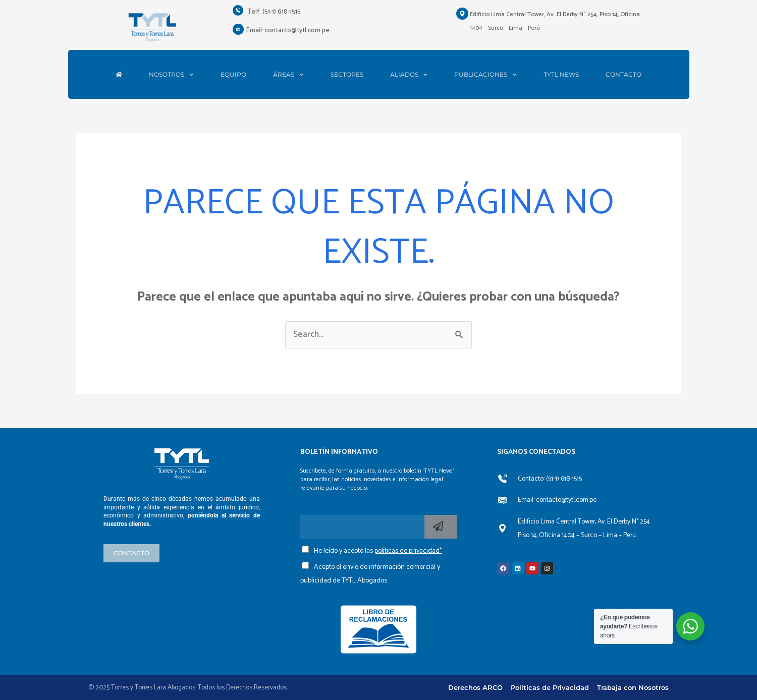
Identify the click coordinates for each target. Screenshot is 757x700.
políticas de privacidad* (408, 551)
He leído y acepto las (378, 551)
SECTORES (347, 75)
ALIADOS (409, 75)
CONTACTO (624, 75)
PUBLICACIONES (485, 75)
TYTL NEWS (561, 75)
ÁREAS (288, 75)
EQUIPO (233, 75)
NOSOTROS (171, 75)
